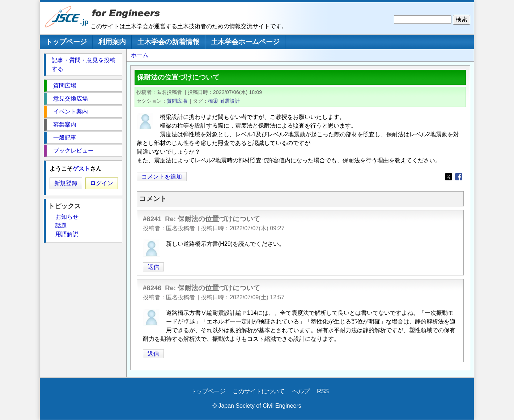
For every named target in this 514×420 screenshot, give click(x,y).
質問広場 (177, 101)
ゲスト (81, 169)
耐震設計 (230, 101)
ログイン (102, 183)
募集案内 (65, 125)
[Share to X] (449, 177)
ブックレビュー (73, 151)
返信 (153, 267)
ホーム (140, 55)
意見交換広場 (71, 98)
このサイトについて (259, 391)
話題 (61, 225)
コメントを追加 (162, 177)
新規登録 (66, 183)
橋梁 (213, 101)
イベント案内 (71, 112)
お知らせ (67, 217)
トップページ (66, 42)
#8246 (152, 288)
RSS (323, 391)
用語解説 (67, 234)
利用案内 (112, 42)
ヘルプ (301, 391)
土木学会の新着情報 (168, 42)
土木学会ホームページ (245, 42)
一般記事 (65, 138)
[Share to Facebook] (459, 177)
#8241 (152, 219)
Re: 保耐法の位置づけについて (213, 219)
